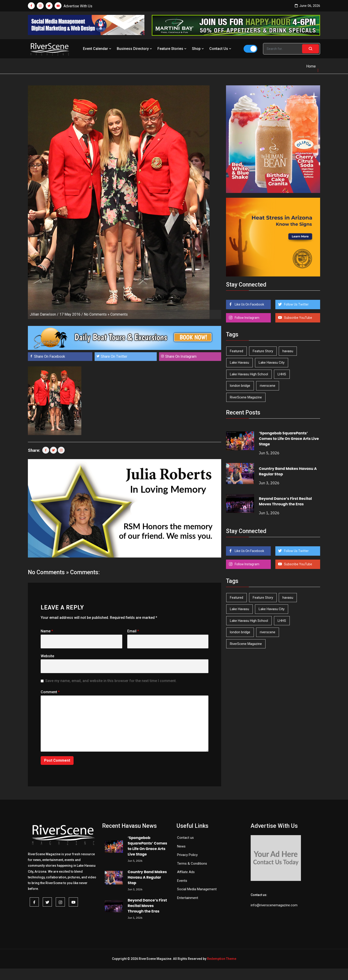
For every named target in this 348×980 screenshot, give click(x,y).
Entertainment (188, 898)
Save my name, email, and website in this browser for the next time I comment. (111, 681)
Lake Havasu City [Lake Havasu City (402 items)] (272, 363)
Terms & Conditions (192, 864)
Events (182, 881)
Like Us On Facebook (249, 304)
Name (47, 631)
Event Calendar (98, 49)
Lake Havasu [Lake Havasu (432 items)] (239, 363)
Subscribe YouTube (298, 318)
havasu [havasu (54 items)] (288, 351)
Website (47, 656)
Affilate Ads (186, 872)
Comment (50, 692)
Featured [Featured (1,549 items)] (236, 351)
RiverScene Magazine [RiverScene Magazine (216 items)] (246, 397)
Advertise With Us (78, 6)
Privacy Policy (187, 855)
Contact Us (221, 49)
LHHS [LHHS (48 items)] (282, 374)
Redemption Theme (222, 959)
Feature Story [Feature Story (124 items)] (263, 351)
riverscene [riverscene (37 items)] (268, 386)
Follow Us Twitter (296, 304)
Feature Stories (172, 49)
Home (311, 66)
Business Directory (135, 49)
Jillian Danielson (43, 314)
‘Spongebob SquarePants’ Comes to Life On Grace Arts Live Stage (289, 439)
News (181, 846)
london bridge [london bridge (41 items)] (240, 386)
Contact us (185, 838)
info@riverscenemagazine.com (274, 905)
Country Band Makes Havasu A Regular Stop (147, 877)
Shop (198, 49)
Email (133, 631)
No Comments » (97, 314)
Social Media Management (197, 889)
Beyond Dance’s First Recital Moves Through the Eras (285, 501)
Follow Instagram (247, 318)
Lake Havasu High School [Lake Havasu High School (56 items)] (249, 374)
